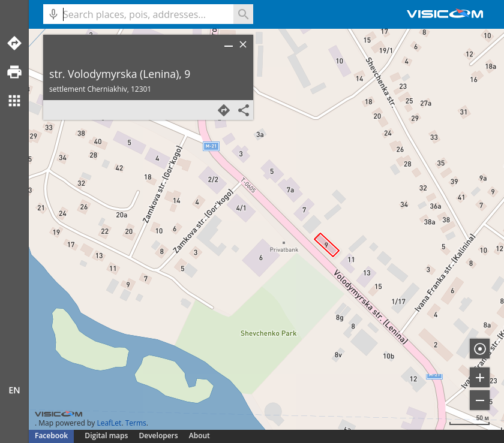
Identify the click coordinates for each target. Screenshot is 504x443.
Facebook (51, 436)
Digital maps (107, 436)
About (199, 436)
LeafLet (109, 423)
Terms (136, 423)
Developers (159, 436)
